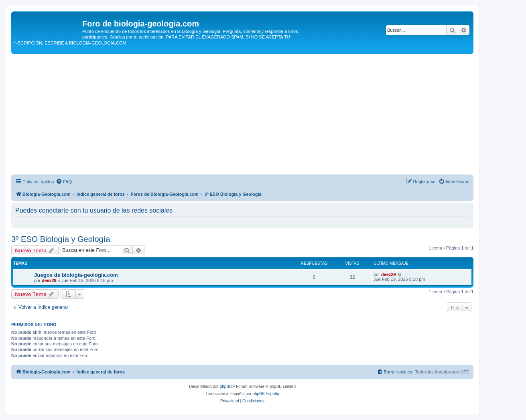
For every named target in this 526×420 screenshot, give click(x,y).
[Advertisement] (242, 114)
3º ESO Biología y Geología (61, 239)
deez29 (49, 280)
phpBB (226, 387)
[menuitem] (64, 182)
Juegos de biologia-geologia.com (76, 275)
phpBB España (266, 394)
